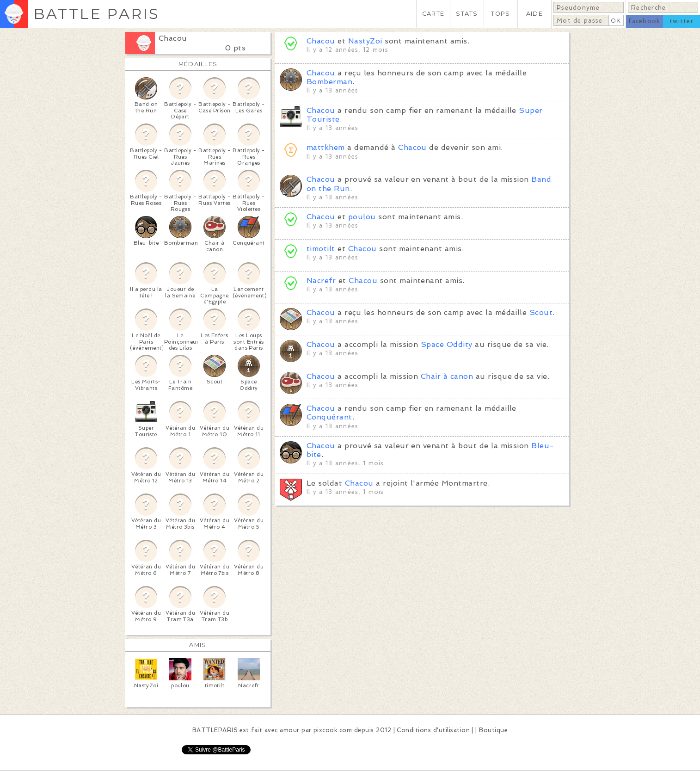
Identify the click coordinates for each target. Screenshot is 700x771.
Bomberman (329, 82)
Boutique (493, 730)
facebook (644, 21)
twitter (682, 21)
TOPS (500, 14)
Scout (541, 312)
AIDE (534, 14)
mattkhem (326, 147)
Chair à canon (447, 376)
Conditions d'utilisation (433, 730)
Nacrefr (321, 281)
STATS (467, 14)
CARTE (433, 14)
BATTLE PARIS (96, 14)
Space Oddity (447, 344)
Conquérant (329, 417)
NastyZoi (365, 41)
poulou (362, 217)
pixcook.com (333, 730)
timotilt (321, 249)
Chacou (173, 38)
